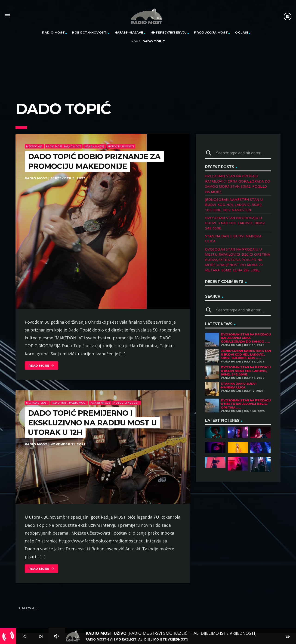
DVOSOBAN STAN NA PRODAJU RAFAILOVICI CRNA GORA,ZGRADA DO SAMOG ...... (246, 338)
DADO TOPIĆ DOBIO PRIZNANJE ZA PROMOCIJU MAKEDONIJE (94, 161)
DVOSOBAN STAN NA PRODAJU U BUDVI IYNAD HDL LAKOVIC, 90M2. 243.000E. (235, 223)
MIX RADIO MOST (37, 403)
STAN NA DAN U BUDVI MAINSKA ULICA (239, 385)
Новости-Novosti (90, 32)
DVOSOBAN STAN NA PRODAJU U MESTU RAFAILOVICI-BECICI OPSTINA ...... (246, 404)
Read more (42, 366)
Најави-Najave (129, 32)
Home (136, 42)
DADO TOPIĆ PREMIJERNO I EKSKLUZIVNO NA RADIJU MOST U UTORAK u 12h (92, 423)
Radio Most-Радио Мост (64, 146)
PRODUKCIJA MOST (211, 32)
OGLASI (241, 32)
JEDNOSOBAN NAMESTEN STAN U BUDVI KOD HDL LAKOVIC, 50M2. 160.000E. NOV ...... (246, 354)
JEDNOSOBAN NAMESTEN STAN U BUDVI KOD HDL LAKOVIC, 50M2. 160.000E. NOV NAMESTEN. (234, 205)
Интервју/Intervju (169, 32)
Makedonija (34, 146)
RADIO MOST (53, 32)
